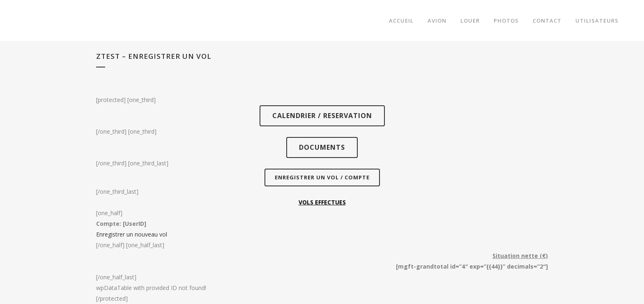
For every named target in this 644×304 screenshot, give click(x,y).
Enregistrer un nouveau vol (132, 234)
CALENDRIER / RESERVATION (322, 116)
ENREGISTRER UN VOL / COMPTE (322, 177)
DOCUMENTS (322, 147)
